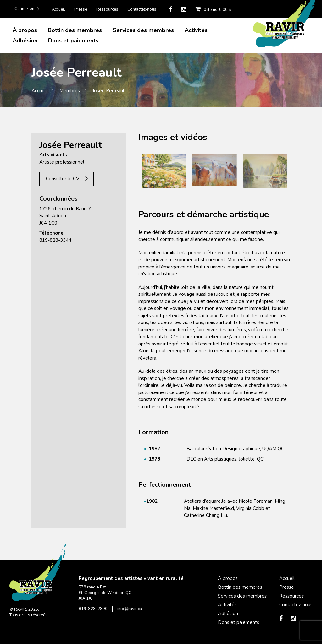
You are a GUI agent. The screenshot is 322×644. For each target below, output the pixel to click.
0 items (212, 9)
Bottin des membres (75, 30)
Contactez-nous (142, 9)
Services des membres (143, 30)
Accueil (58, 9)
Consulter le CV (63, 179)
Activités (196, 30)
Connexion (24, 9)
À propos (25, 30)
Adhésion (25, 41)
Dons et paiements (73, 41)
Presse (81, 9)
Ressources (107, 9)
